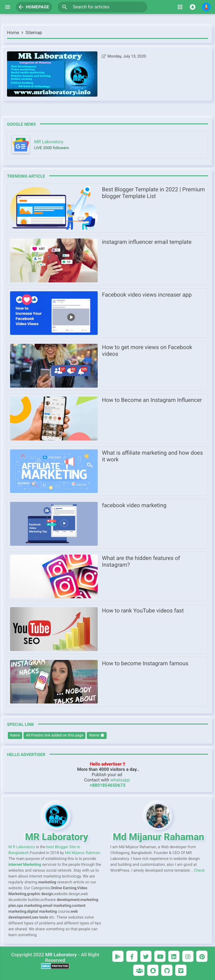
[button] (65, 7)
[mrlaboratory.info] (107, 145)
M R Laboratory (22, 847)
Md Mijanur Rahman (82, 853)
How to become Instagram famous (145, 663)
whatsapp (120, 780)
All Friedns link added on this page (54, 735)
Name (15, 735)
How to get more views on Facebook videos (147, 350)
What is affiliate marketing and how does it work (152, 456)
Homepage (33, 7)
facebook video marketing (134, 505)
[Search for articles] (102, 7)
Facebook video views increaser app (147, 295)
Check (199, 871)
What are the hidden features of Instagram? (141, 561)
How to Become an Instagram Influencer (152, 400)
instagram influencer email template (147, 242)
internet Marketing (25, 865)
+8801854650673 (107, 785)
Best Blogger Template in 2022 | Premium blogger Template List (153, 193)
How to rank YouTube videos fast (143, 611)
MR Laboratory (61, 955)
